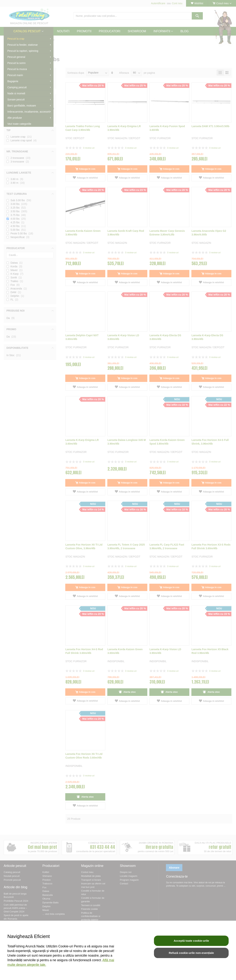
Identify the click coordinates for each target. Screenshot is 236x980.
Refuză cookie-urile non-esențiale (191, 953)
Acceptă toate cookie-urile (191, 941)
